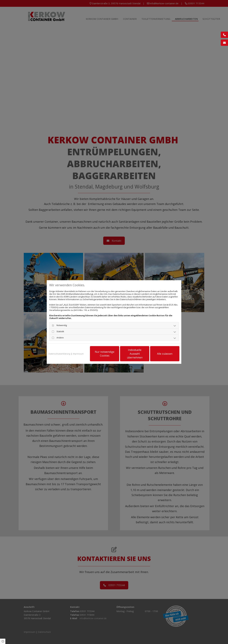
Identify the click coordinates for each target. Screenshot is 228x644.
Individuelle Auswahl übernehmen (135, 354)
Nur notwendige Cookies (105, 354)
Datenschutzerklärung (59, 354)
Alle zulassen (165, 354)
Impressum (78, 354)
